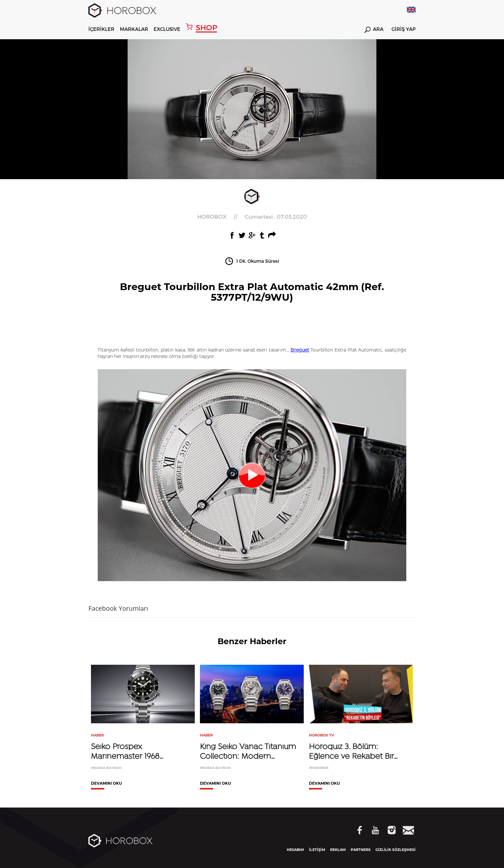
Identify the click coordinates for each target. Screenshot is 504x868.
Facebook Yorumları (118, 608)
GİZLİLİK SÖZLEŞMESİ (396, 850)
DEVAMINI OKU (106, 784)
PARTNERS (361, 850)
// (252, 217)
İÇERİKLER (101, 29)
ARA (374, 30)
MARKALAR (134, 29)
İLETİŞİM (317, 850)
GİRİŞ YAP (404, 29)
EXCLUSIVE (167, 29)
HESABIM (295, 850)
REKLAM (338, 850)
